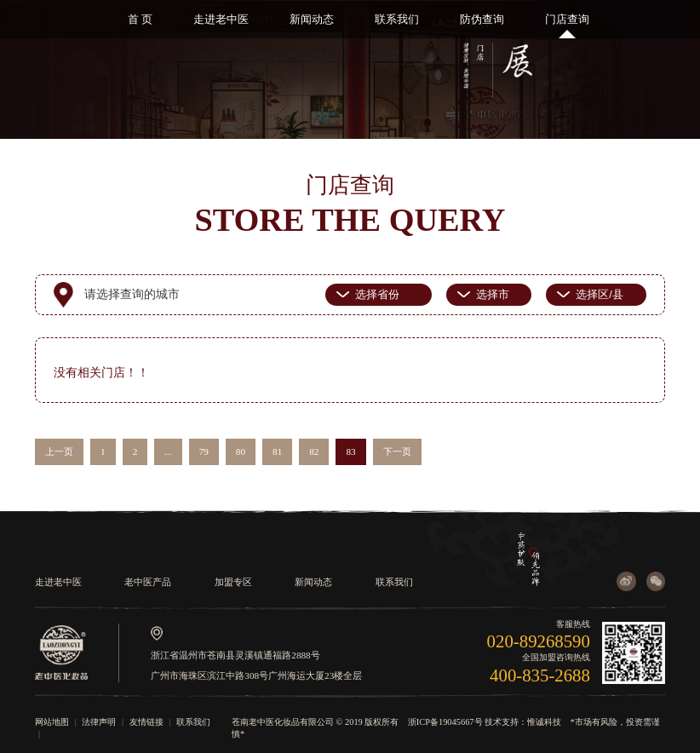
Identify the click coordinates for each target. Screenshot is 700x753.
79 (204, 451)
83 (350, 451)
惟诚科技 (544, 722)
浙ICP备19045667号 (445, 722)
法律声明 (99, 722)
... (168, 451)
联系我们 (397, 19)
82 (314, 451)
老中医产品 (148, 582)
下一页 (397, 451)
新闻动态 (312, 19)
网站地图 (52, 722)
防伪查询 (482, 19)
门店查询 (567, 19)
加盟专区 (233, 582)
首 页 (140, 19)
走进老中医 (221, 19)
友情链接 (146, 722)
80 (241, 451)
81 (277, 451)
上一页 (59, 451)
